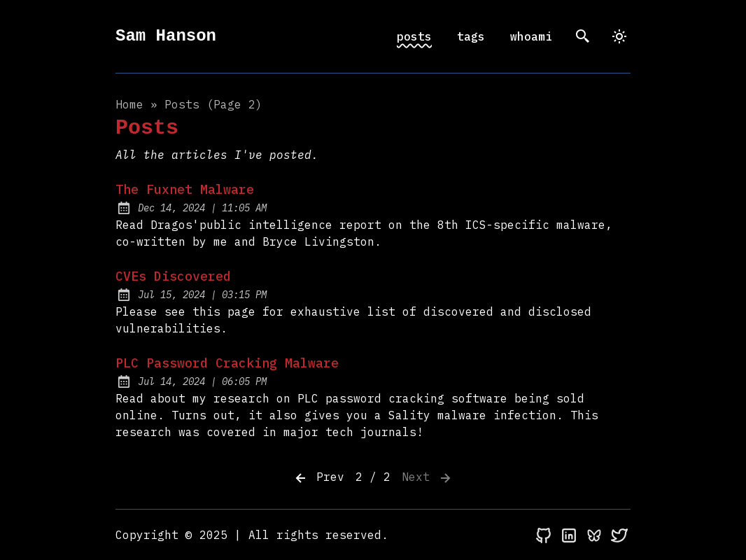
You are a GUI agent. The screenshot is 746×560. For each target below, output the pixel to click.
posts (414, 36)
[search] (583, 36)
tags (471, 36)
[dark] (619, 36)
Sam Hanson (166, 36)
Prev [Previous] (318, 478)
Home (129, 104)
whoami (531, 36)
